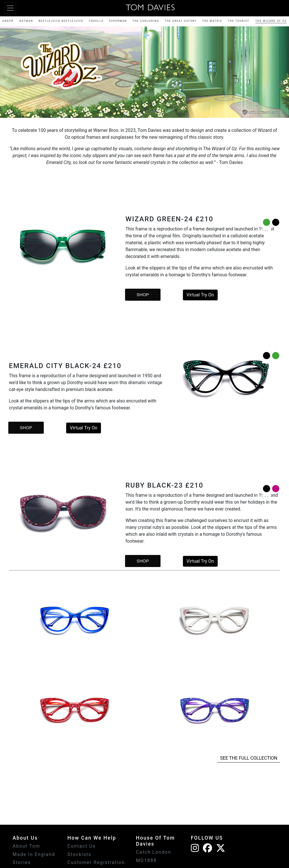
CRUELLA (96, 21)
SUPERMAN (118, 21)
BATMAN (26, 21)
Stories (22, 862)
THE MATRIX (212, 21)
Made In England (34, 854)
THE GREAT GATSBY (181, 21)
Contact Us (82, 846)
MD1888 (146, 860)
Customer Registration (96, 862)
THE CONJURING (146, 21)
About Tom (26, 846)
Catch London (154, 852)
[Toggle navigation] (10, 8)
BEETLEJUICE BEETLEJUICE (61, 21)
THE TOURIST (239, 21)
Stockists (80, 854)
